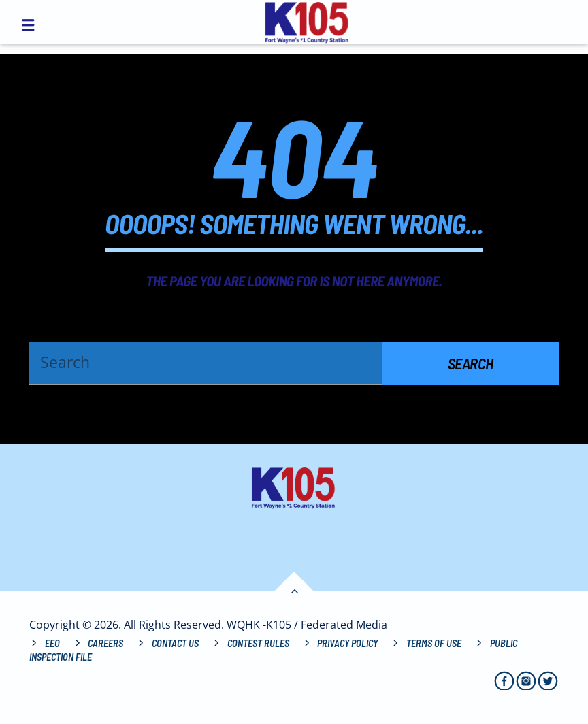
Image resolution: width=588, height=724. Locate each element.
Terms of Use (434, 643)
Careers (105, 643)
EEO (52, 643)
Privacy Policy (347, 643)
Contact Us (175, 643)
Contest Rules (258, 643)
